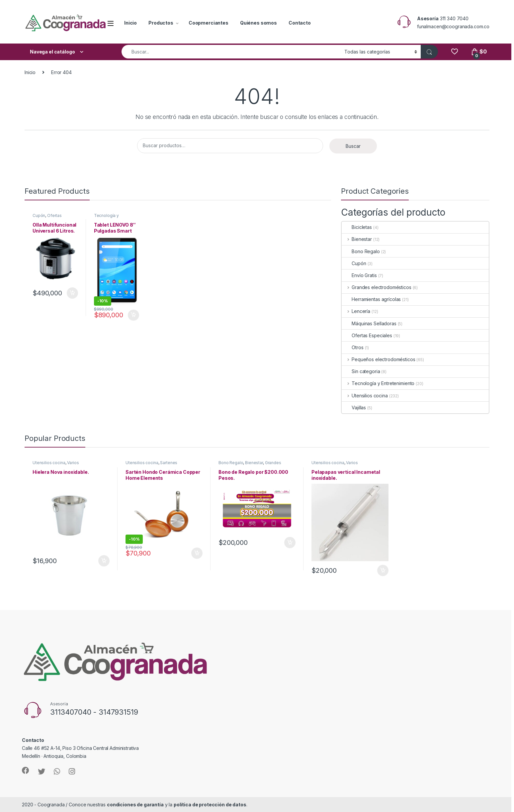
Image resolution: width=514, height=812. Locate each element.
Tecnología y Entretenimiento (109, 218)
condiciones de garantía (135, 805)
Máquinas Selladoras (369, 323)
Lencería (356, 311)
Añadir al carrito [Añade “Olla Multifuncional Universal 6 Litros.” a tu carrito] (72, 293)
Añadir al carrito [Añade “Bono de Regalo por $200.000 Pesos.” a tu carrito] (290, 543)
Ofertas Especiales (47, 218)
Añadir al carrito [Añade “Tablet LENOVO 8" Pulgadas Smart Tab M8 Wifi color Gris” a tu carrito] (133, 315)
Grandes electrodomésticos (376, 287)
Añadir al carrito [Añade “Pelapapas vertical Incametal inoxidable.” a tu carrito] (383, 570)
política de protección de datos (210, 805)
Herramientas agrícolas (371, 299)
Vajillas (354, 407)
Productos (161, 23)
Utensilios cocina (365, 396)
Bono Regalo (361, 251)
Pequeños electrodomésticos (378, 359)
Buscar (353, 146)
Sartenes (169, 463)
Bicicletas (357, 227)
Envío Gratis (359, 275)
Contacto (300, 23)
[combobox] (231, 52)
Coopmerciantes (209, 23)
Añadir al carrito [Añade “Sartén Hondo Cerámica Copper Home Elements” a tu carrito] (197, 553)
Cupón (39, 215)
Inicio (130, 23)
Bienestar (357, 239)
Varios (73, 463)
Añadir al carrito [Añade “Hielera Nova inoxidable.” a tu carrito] (104, 561)
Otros (352, 347)
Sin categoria (361, 371)
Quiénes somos (258, 23)
